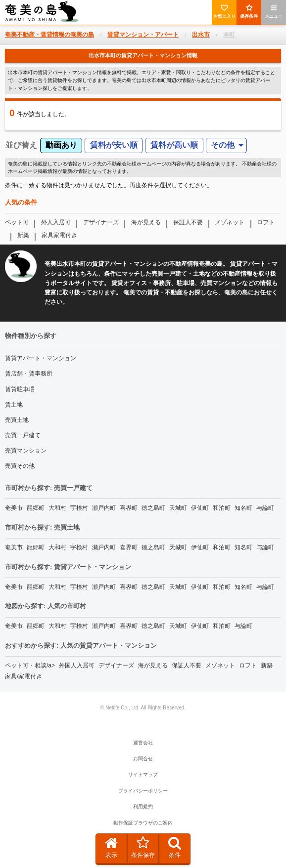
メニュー (274, 12)
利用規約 (143, 806)
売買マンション (26, 451)
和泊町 (222, 508)
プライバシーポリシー (143, 791)
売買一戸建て (23, 435)
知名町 (243, 508)
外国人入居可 (77, 665)
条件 (175, 847)
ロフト (266, 222)
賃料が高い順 (174, 145)
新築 (23, 235)
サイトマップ (143, 774)
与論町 (265, 508)
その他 (223, 145)
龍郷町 (36, 508)
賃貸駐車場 (20, 389)
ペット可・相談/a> (30, 665)
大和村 (57, 508)
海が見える (146, 222)
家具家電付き (59, 235)
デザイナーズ (101, 222)
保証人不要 (188, 222)
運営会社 (143, 743)
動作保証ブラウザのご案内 (143, 823)
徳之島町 (153, 508)
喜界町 (129, 508)
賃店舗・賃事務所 (29, 373)
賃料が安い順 (114, 145)
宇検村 (79, 508)
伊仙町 (200, 508)
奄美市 (14, 508)
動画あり (61, 145)
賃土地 (14, 405)
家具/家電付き (24, 676)
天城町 (178, 508)
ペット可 (17, 222)
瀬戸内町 (104, 508)
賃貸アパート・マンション (41, 358)
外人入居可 (56, 222)
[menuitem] (227, 145)
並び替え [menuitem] (21, 145)
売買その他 (20, 466)
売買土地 (17, 420)
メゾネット (230, 222)
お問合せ (143, 759)
